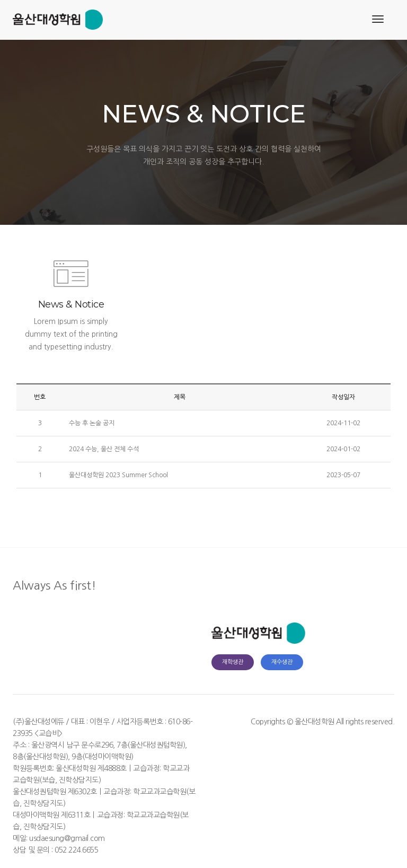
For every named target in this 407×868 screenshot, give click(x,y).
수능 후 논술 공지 (92, 423)
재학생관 (233, 662)
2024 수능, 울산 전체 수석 (104, 449)
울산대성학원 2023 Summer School (118, 475)
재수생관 (282, 662)
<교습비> (48, 733)
